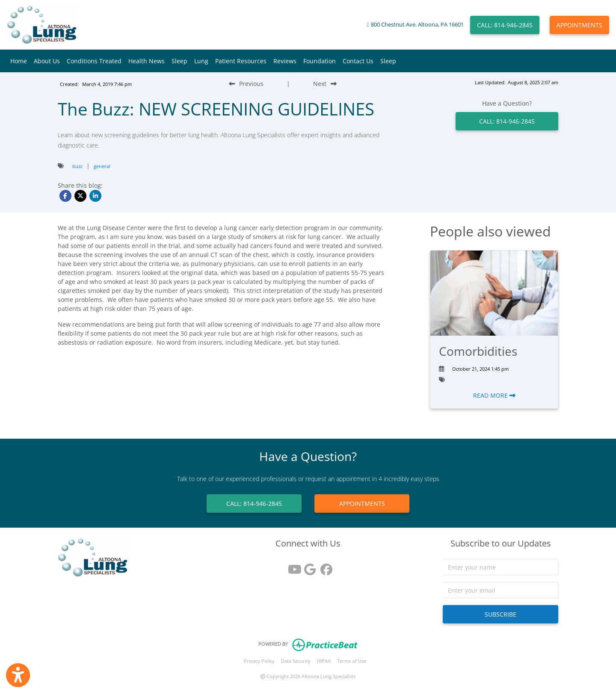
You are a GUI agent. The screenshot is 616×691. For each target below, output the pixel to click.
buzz (77, 166)
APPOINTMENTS (579, 25)
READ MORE (494, 395)
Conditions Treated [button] (94, 61)
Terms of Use (352, 661)
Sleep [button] (179, 61)
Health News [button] (147, 61)
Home (19, 61)
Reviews (285, 61)
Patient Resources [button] (241, 61)
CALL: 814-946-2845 (505, 25)
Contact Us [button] (358, 61)
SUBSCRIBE (500, 614)
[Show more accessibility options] (18, 675)
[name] (500, 567)
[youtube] (292, 566)
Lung (201, 61)
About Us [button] (47, 61)
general (102, 166)
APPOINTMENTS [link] (362, 503)
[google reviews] (308, 566)
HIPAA (324, 661)
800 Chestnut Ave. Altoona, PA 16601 (417, 25)
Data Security (296, 661)
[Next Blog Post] (325, 84)
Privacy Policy (259, 661)
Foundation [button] (320, 61)
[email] (500, 590)
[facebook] (324, 566)
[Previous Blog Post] (246, 84)
